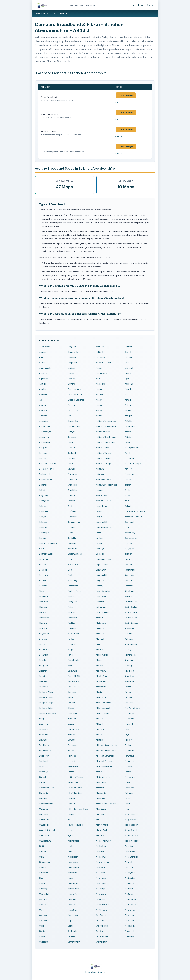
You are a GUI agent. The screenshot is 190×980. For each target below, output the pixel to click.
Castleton (44, 809)
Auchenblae (45, 426)
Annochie (43, 373)
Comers (43, 883)
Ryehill (127, 559)
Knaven (99, 490)
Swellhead (129, 681)
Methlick (100, 666)
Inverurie (72, 905)
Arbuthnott (44, 384)
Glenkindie (72, 719)
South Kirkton (131, 618)
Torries (128, 772)
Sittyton (128, 596)
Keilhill (70, 926)
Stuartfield (129, 676)
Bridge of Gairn (46, 708)
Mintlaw (99, 772)
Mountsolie (101, 809)
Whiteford (129, 883)
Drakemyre (73, 474)
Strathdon (129, 671)
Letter (99, 543)
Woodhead (130, 915)
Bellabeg (43, 570)
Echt (70, 559)
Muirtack (100, 836)
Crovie (71, 416)
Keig (70, 921)
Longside (100, 581)
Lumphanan (101, 596)
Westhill (128, 862)
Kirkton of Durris (103, 432)
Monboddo (101, 782)
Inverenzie (72, 873)
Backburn (43, 453)
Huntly (71, 830)
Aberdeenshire (49, 14)
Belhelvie (43, 565)
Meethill (100, 650)
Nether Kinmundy (104, 841)
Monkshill (100, 788)
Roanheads (130, 522)
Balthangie (44, 533)
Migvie (99, 692)
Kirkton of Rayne (103, 453)
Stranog (128, 666)
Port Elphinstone (132, 448)
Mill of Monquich (103, 708)
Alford (42, 363)
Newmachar (101, 894)
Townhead (129, 788)
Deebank (72, 448)
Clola (41, 857)
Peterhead (129, 405)
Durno (70, 533)
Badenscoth (45, 474)
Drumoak (72, 496)
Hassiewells (73, 766)
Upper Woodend (132, 841)
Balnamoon (44, 527)
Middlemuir (101, 681)
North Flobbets (103, 905)
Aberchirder (45, 347)
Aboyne (43, 352)
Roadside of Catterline (135, 511)
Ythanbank (129, 931)
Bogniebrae (44, 634)
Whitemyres (130, 899)
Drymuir (71, 501)
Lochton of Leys (104, 559)
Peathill (128, 389)
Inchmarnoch (73, 841)
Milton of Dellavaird (105, 766)
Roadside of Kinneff (133, 517)
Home (132, 5)
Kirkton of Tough (103, 464)
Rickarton (129, 506)
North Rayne (102, 910)
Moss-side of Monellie (106, 804)
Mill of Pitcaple (103, 713)
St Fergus (129, 639)
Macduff (100, 618)
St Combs (129, 628)
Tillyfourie (129, 735)
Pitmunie (129, 432)
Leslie (99, 533)
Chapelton (44, 836)
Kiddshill (100, 352)
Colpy (42, 878)
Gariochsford (74, 687)
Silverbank (129, 591)
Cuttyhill (72, 432)
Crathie (71, 373)
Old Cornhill (101, 915)
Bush (41, 766)
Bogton (43, 644)
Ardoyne (43, 411)
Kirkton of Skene (103, 458)
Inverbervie (73, 862)
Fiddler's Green (74, 591)
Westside (129, 867)
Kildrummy (101, 357)
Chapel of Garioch (47, 830)
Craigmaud (73, 363)
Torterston (130, 777)
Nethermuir (101, 857)
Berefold (43, 586)
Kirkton (99, 416)
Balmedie (43, 522)
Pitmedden (130, 426)
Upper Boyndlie (131, 830)
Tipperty (129, 740)
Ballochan (43, 511)
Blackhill (43, 612)
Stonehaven (130, 655)
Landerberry (102, 506)
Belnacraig (44, 575)
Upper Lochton (131, 836)
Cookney (43, 889)
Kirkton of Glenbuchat (106, 437)
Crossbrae (72, 405)
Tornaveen (129, 761)
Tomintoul (129, 756)
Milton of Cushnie (104, 761)
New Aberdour (103, 862)
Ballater (43, 506)
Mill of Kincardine (104, 703)
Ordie (127, 363)
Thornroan (129, 719)
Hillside (71, 814)
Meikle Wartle (102, 655)
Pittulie (128, 437)
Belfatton (43, 559)
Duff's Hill (72, 511)
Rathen (128, 485)
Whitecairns (130, 878)
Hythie (71, 836)
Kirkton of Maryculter (105, 442)
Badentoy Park (46, 480)
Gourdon (72, 735)
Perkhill (128, 400)
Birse (41, 591)
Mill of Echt (101, 697)
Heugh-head (73, 782)
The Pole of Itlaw (132, 708)
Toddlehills (129, 751)
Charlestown (45, 841)
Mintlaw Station (103, 777)
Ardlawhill (43, 395)
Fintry (70, 607)
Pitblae (128, 411)
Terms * (120, 102)
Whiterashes (130, 905)
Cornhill (42, 905)
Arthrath (43, 416)
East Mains (73, 549)
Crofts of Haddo (75, 395)
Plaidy (127, 442)
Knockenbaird (102, 496)
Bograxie (43, 639)
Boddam (43, 628)
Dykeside (72, 543)
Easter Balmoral (75, 554)
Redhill (127, 490)
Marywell (100, 634)
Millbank (100, 719)
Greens (71, 751)
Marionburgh (102, 623)
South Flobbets (132, 612)
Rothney (128, 543)
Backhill (42, 458)
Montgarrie (101, 793)
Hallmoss (72, 756)
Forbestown (73, 634)
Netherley (101, 851)
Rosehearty (130, 533)
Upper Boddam (131, 825)
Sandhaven (130, 575)
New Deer (100, 873)
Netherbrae (101, 846)
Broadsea (43, 724)
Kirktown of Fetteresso (107, 485)
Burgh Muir (44, 756)
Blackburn (44, 602)
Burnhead (43, 761)
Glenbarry (72, 708)
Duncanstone (74, 522)
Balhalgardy (44, 501)
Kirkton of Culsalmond (106, 426)
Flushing (71, 623)
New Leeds (101, 878)
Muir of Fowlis (102, 830)
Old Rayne (101, 931)
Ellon (70, 570)
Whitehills (129, 889)
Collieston (44, 873)
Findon (71, 596)
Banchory (43, 538)
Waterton (129, 846)
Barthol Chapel (46, 554)
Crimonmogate (75, 389)
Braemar (43, 671)
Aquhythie (44, 379)
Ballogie (43, 517)
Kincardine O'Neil (104, 363)
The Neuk (129, 703)
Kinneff (99, 400)
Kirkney (99, 411)
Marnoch (100, 628)
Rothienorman (131, 538)
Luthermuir (101, 607)
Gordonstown (74, 724)
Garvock (71, 703)
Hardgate (72, 761)
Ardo (41, 400)
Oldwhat (128, 347)
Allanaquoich (45, 368)
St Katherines (131, 644)
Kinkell (99, 379)
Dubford (71, 506)
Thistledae (129, 713)
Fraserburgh (73, 660)
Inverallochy (73, 857)
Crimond (72, 384)
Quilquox (128, 480)
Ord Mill (128, 352)
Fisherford (72, 618)
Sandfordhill (130, 570)
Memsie (100, 660)
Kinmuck (100, 389)
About (141, 5)
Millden (99, 735)
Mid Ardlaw (101, 671)
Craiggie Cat (73, 352)
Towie (127, 782)
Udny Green (130, 814)
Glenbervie (73, 713)
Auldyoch (43, 448)
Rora (127, 527)
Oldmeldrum (102, 942)
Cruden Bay (73, 421)
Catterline (44, 814)
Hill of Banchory (75, 788)
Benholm (43, 581)
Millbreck (100, 729)
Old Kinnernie (102, 926)
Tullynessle (130, 793)
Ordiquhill (129, 368)
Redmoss (129, 496)
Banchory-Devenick (48, 543)
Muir (98, 820)
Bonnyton (44, 655)
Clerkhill (43, 851)
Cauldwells (44, 820)
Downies (72, 469)
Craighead (72, 357)
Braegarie (43, 666)
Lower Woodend (104, 591)
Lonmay (100, 586)
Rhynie (128, 501)
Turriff (127, 804)
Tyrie (127, 809)
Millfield (99, 740)
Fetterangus (73, 581)
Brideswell (44, 687)
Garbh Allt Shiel (75, 676)
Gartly (70, 697)
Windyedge (130, 910)
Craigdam (44, 942)
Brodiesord (44, 729)
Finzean (71, 612)
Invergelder (73, 883)
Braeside (43, 676)
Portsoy (128, 469)
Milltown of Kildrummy (106, 751)
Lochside (100, 554)
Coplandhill (44, 894)
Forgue (71, 650)
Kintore (99, 405)
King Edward (101, 373)
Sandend (129, 565)
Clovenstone (45, 862)
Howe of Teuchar (75, 825)
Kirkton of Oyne (103, 448)
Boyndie (43, 660)
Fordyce (71, 644)
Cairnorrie (44, 793)
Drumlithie (72, 490)
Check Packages (126, 95)
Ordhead (129, 357)
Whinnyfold (130, 873)
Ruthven (128, 554)
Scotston (129, 586)
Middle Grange (103, 676)
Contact (151, 5)
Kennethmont (74, 942)
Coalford (43, 867)
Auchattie (44, 421)
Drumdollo (72, 485)
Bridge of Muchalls (47, 713)
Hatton (71, 772)
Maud (98, 644)
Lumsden (100, 602)
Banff (41, 549)
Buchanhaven (45, 751)
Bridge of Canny (46, 697)
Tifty (127, 729)
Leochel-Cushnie (104, 527)
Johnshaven (73, 915)
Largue (99, 517)
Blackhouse (44, 618)
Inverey (71, 878)
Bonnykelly (44, 650)
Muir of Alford (102, 825)
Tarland (128, 687)
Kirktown (100, 469)
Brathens (43, 681)
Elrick (70, 575)
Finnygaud (72, 602)
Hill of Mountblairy (76, 793)
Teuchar (128, 697)
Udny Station (130, 820)
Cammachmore (46, 804)
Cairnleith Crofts (47, 788)
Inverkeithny (73, 889)
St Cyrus (129, 634)
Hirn (69, 820)
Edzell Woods (74, 565)
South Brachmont (133, 602)
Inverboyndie (73, 867)
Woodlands (130, 926)
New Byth (100, 867)
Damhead (72, 437)
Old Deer (100, 921)
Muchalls (100, 814)
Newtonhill (101, 899)
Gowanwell (73, 740)
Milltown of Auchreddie (106, 745)
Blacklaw (43, 623)
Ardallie (42, 389)
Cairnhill (43, 777)
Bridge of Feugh (46, 703)
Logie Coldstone (104, 565)
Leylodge (100, 549)
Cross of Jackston (76, 400)
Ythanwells (129, 936)
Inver (70, 851)
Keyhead (100, 347)
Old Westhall (102, 936)
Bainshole (43, 485)
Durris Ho (72, 538)
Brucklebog (44, 745)
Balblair (42, 490)
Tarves (128, 692)
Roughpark (129, 549)
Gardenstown (74, 681)
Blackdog (43, 607)
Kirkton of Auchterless (106, 421)
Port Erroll (129, 453)
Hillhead (71, 798)
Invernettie (73, 894)
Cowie (42, 931)
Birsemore (44, 596)
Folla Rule (72, 628)
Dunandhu (72, 517)
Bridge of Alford (46, 692)
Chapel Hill (44, 825)
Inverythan (72, 910)
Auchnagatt (45, 442)
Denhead (72, 453)
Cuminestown (74, 426)
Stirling (128, 650)
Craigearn (72, 347)
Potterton (129, 474)
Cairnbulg (43, 772)
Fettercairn (73, 586)
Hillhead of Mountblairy (78, 809)
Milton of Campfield (105, 756)
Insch (70, 846)
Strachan (129, 660)
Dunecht (72, 527)
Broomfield (44, 735)
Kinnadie (100, 395)
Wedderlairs (130, 851)
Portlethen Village (133, 464)
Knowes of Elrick (103, 501)
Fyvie (70, 666)
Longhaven (101, 570)
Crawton (72, 379)
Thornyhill (129, 724)
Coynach (43, 936)
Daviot (71, 442)
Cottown (43, 915)
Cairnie (42, 782)
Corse (42, 910)
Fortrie (71, 655)
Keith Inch (72, 931)
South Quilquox (131, 623)
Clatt (42, 846)
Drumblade (73, 480)
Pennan (128, 395)
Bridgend (43, 719)
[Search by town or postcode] (89, 5)
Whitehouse (130, 894)
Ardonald (43, 405)
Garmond (72, 692)
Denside (71, 458)
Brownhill (43, 740)
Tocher (128, 745)
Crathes (71, 368)
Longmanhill (101, 575)
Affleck (42, 357)
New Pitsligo (102, 883)
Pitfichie (128, 421)
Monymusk (101, 798)
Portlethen (129, 458)
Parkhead (129, 384)
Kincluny (100, 368)
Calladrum (44, 798)
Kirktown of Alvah (104, 480)
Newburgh (101, 889)
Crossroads (73, 411)
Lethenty (100, 538)
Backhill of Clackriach (49, 464)
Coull (41, 926)
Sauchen (128, 581)
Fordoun (71, 639)
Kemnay (71, 936)
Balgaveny (44, 496)
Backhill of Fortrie (47, 469)
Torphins (128, 766)
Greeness (72, 745)
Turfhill (127, 798)
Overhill (128, 373)
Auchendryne (45, 432)
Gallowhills (72, 671)
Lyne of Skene (102, 612)
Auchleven (44, 437)
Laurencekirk (102, 522)
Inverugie (72, 899)
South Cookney (132, 607)
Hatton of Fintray (75, 777)
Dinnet (71, 464)
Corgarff (43, 899)
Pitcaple (128, 416)
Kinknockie (101, 384)
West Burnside (131, 857)
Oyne (127, 379)
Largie (99, 511)
